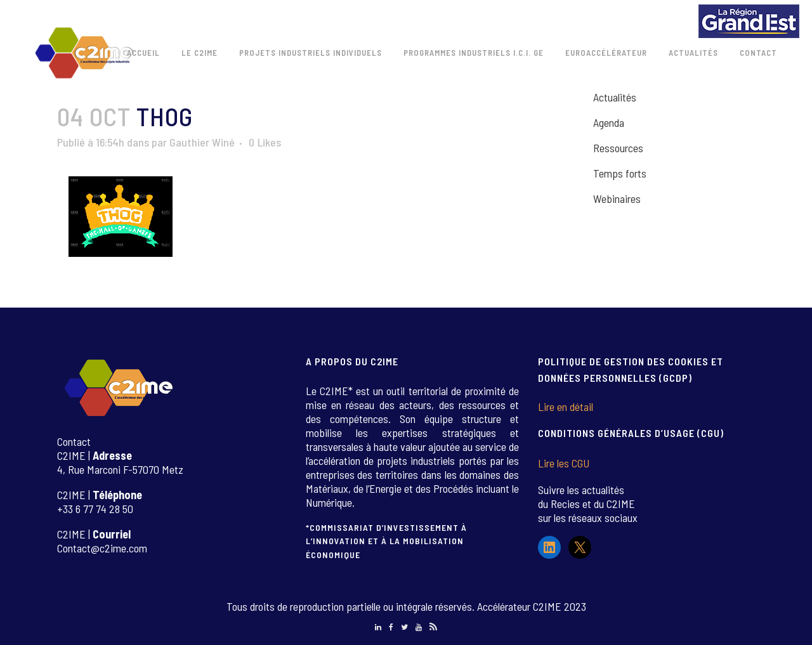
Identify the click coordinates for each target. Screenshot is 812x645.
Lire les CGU (564, 463)
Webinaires (617, 199)
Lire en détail (566, 407)
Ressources (618, 148)
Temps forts (620, 173)
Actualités (615, 97)
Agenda (609, 122)
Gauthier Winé (202, 142)
